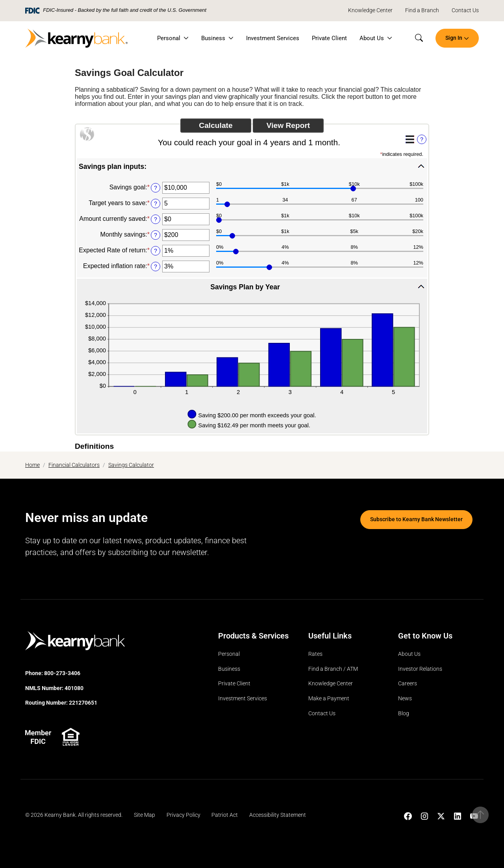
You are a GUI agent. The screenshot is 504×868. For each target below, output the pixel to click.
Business (213, 38)
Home (32, 465)
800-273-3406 (62, 673)
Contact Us (465, 10)
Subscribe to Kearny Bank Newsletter (416, 519)
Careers (408, 684)
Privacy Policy (183, 815)
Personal (169, 38)
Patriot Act (225, 815)
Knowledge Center (370, 10)
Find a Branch (422, 10)
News (405, 699)
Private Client (329, 38)
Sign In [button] (454, 38)
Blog (404, 713)
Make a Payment (329, 699)
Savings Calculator (131, 465)
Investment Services (273, 38)
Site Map (145, 815)
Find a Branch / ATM (333, 669)
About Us (372, 38)
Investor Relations (420, 669)
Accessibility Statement (278, 815)
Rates (315, 654)
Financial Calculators (74, 465)
